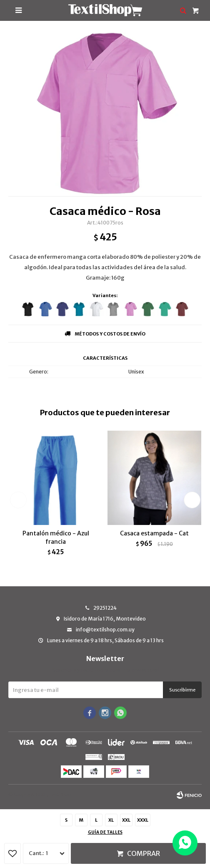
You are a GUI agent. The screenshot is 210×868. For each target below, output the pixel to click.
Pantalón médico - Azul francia (56, 537)
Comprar (144, 853)
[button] (192, 500)
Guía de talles (105, 832)
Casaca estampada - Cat (154, 533)
